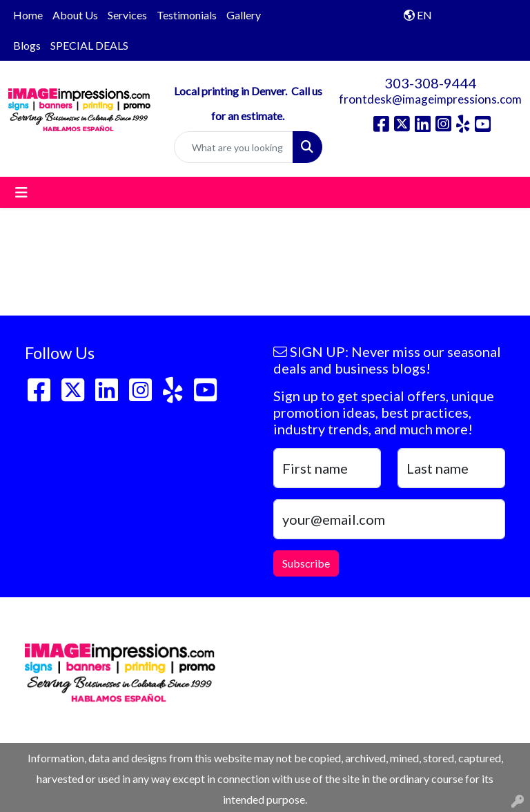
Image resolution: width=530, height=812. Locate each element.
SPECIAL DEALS (89, 45)
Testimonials (187, 15)
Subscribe (306, 563)
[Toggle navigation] (21, 192)
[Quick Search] (234, 147)
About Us (75, 15)
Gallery (244, 15)
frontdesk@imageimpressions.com (430, 99)
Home (28, 15)
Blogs (27, 45)
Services (127, 15)
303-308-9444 (431, 83)
